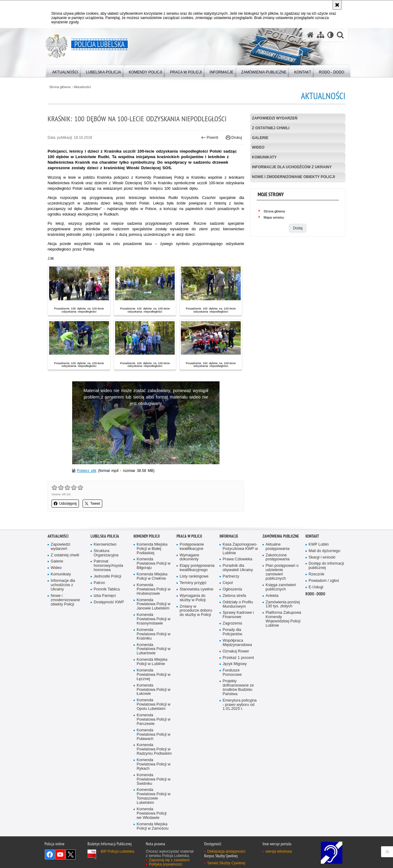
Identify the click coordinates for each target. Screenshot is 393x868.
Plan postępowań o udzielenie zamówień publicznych (282, 572)
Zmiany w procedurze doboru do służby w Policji (196, 611)
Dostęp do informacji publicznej (326, 566)
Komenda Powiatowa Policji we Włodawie (152, 814)
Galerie (260, 138)
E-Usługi (316, 587)
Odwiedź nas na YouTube (60, 854)
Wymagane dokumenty (189, 557)
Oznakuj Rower (236, 651)
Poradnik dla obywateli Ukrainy (238, 568)
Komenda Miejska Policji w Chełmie (152, 576)
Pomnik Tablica (107, 589)
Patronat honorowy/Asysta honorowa (108, 566)
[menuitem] (65, 71)
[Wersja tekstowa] (331, 35)
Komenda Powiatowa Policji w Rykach (154, 764)
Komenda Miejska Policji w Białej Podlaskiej (152, 549)
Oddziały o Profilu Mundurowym (238, 604)
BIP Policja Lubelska (117, 851)
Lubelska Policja (105, 536)
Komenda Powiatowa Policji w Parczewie (154, 720)
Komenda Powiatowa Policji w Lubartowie (154, 649)
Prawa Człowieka (237, 559)
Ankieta (272, 596)
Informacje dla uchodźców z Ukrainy (292, 167)
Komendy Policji (147, 536)
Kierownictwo (105, 545)
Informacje (229, 536)
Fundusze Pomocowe (232, 673)
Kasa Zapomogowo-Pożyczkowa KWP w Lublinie (240, 549)
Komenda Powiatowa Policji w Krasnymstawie (154, 619)
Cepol (228, 583)
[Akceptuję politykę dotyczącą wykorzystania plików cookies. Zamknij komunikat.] (337, 5)
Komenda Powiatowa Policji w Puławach (154, 735)
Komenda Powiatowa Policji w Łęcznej (154, 675)
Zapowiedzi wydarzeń (275, 118)
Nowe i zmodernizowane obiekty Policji (294, 177)
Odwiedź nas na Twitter (71, 854)
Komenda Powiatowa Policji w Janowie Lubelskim (154, 604)
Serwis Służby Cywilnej (226, 863)
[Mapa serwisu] (321, 35)
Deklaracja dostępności (226, 851)
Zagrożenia (232, 623)
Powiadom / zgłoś (324, 581)
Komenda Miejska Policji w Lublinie (152, 662)
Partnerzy (231, 576)
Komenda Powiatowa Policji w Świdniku (154, 779)
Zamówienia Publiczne (281, 536)
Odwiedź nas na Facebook (50, 854)
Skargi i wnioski (322, 557)
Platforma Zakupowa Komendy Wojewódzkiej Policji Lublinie (283, 619)
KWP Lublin (319, 545)
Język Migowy (235, 664)
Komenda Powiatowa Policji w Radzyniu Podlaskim (154, 749)
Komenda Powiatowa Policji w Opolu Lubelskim (154, 705)
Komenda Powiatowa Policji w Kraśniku (154, 634)
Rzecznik (316, 574)
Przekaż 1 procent (238, 658)
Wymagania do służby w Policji (193, 598)
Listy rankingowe (194, 576)
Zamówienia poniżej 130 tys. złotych (283, 604)
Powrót (210, 138)
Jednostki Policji (107, 576)
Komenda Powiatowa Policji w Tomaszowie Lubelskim (154, 796)
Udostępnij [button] (65, 504)
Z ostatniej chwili (271, 128)
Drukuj (234, 138)
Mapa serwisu (274, 217)
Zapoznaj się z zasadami (169, 860)
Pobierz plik (87, 471)
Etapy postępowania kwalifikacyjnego (197, 568)
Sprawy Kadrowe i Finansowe (238, 615)
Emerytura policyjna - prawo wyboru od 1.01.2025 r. (240, 705)
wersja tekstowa (279, 851)
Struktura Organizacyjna (106, 553)
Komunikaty (264, 157)
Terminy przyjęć (193, 583)
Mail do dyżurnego (324, 551)
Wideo (258, 147)
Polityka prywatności (166, 864)
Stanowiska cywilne (196, 589)
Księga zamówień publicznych (281, 587)
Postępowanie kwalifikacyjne (192, 547)
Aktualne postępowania (278, 547)
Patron (99, 583)
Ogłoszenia (232, 589)
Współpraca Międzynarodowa (237, 643)
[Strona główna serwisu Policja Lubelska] (310, 35)
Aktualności (82, 87)
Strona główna (60, 87)
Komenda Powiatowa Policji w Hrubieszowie (154, 589)
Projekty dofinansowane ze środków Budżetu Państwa (238, 688)
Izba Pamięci (105, 596)
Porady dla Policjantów (232, 632)
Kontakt (312, 536)
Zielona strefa (234, 596)
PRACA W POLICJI (189, 536)
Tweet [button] (92, 504)
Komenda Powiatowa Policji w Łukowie (154, 690)
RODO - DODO (315, 594)
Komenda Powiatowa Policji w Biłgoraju (154, 564)
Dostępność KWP (109, 602)
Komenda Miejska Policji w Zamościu (153, 826)
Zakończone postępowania (278, 557)
